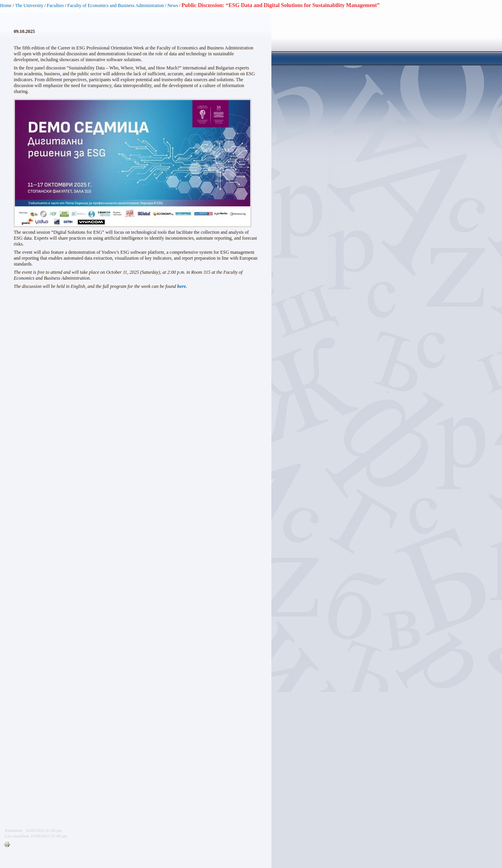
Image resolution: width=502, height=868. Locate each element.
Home (6, 5)
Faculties (55, 5)
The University (29, 5)
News (173, 5)
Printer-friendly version (9, 845)
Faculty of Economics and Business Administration (116, 5)
